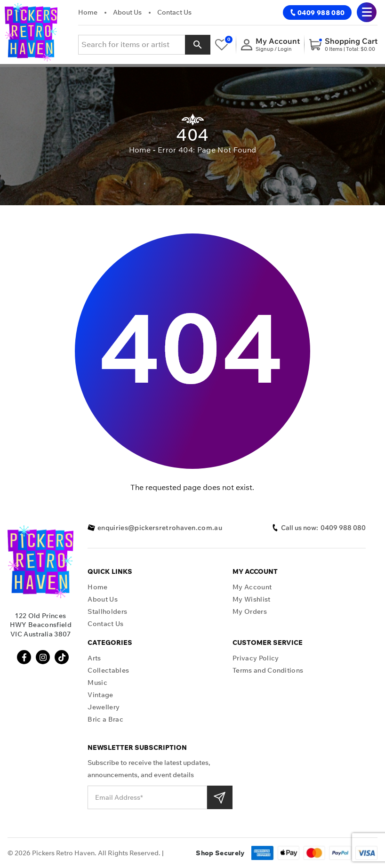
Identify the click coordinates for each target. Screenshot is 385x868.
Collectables (108, 671)
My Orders (250, 612)
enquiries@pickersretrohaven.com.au (155, 528)
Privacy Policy (256, 658)
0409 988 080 (317, 13)
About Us (127, 12)
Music (97, 683)
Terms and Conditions (268, 671)
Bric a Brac (105, 719)
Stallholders (107, 612)
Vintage (100, 695)
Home (88, 12)
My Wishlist (252, 599)
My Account (252, 587)
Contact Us (174, 12)
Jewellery (104, 707)
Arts (94, 658)
